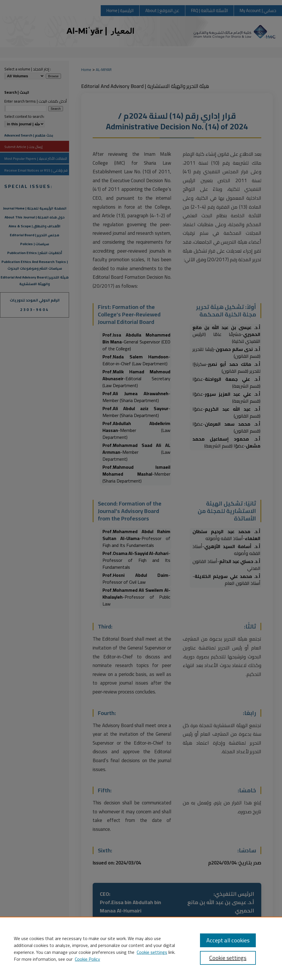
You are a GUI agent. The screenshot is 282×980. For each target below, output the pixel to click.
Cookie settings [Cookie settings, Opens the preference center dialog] (228, 958)
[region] (141, 948)
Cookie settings (152, 952)
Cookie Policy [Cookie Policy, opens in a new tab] (87, 959)
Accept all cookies (228, 940)
